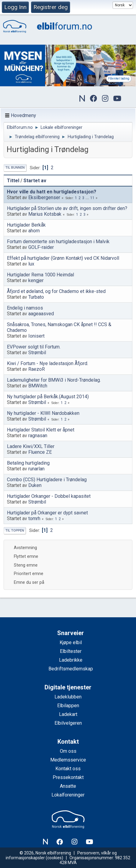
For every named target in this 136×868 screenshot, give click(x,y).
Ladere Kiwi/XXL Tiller (31, 446)
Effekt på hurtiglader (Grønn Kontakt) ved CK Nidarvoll (63, 258)
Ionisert (36, 336)
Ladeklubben (68, 697)
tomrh (34, 518)
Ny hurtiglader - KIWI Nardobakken (43, 413)
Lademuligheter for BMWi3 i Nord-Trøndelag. (54, 380)
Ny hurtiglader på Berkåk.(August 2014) (48, 397)
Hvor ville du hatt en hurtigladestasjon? (52, 192)
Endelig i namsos (25, 308)
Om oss (68, 751)
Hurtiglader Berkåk (26, 225)
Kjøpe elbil (71, 642)
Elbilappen (68, 706)
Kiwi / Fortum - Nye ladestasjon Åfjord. (48, 363)
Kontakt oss (68, 769)
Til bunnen (15, 168)
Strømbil (37, 353)
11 (92, 198)
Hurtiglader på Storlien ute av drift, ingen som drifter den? (67, 208)
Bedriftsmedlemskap (71, 669)
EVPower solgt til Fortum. (34, 347)
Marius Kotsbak (45, 214)
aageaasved (41, 314)
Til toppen (15, 531)
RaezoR (37, 369)
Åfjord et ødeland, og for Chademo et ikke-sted (56, 291)
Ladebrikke (71, 660)
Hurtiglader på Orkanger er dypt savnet (47, 513)
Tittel (13, 181)
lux (31, 264)
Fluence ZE (40, 452)
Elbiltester (71, 651)
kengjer (36, 280)
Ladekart (68, 714)
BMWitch (38, 386)
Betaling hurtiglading (28, 463)
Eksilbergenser (44, 197)
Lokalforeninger (68, 795)
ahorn (34, 231)
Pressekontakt (68, 777)
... (88, 198)
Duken (35, 485)
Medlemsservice (68, 760)
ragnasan (38, 436)
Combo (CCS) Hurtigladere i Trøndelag (47, 480)
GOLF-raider (41, 247)
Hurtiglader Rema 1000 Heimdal (40, 275)
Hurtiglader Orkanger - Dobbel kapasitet (49, 496)
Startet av (35, 181)
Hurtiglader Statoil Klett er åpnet (41, 430)
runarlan (36, 469)
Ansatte (68, 786)
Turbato (36, 297)
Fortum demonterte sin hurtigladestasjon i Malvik (58, 242)
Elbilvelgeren (68, 723)
